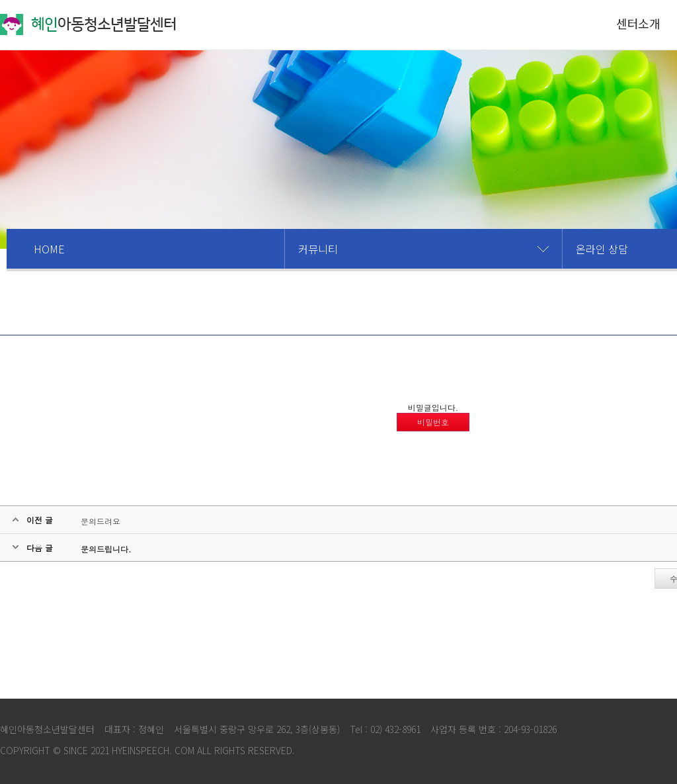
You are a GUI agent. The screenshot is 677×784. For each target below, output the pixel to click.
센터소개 (638, 23)
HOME (49, 249)
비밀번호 (433, 422)
